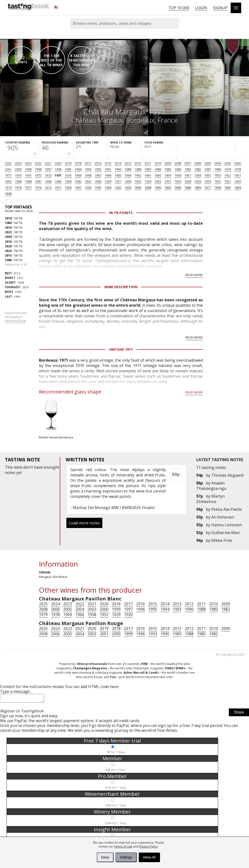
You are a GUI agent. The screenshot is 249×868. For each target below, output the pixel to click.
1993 (88, 169)
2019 (68, 163)
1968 (88, 175)
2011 (148, 163)
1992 (98, 169)
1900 (128, 188)
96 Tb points (121, 213)
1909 (68, 188)
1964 (128, 175)
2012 (138, 163)
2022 (38, 163)
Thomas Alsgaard (227, 475)
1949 (18, 181)
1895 (158, 188)
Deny (105, 857)
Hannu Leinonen (227, 525)
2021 (48, 163)
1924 (208, 181)
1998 (38, 169)
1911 (58, 188)
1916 (38, 188)
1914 (48, 188)
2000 (18, 169)
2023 (28, 163)
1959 (168, 175)
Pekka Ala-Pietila (227, 509)
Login (201, 8)
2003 (228, 163)
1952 (228, 175)
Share (239, 714)
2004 (218, 163)
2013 (128, 163)
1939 (108, 181)
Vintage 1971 (121, 349)
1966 (108, 175)
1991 (108, 169)
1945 (58, 181)
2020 (58, 163)
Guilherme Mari (226, 533)
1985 (168, 169)
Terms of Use (123, 846)
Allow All (149, 857)
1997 (48, 169)
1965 (118, 175)
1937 (118, 181)
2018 (78, 163)
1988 (138, 169)
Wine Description (121, 287)
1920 (238, 181)
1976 (18, 175)
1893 (168, 188)
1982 (198, 169)
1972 (48, 175)
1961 (148, 175)
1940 (98, 181)
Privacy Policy (148, 846)
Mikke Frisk (222, 540)
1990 (118, 169)
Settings (126, 857)
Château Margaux (97, 120)
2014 (118, 163)
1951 (238, 175)
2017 (88, 163)
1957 (188, 175)
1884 (198, 188)
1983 (188, 169)
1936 (128, 181)
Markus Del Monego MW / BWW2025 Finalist (114, 508)
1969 (78, 175)
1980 (218, 169)
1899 (138, 188)
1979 (228, 169)
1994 (78, 169)
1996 (58, 169)
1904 (108, 188)
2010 (158, 163)
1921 (228, 181)
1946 (48, 181)
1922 (218, 181)
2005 (208, 163)
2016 (98, 163)
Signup (220, 8)
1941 (88, 181)
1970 (68, 175)
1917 (28, 188)
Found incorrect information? (16, 317)
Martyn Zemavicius (210, 499)
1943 (78, 181)
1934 (148, 181)
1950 (8, 181)
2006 (198, 163)
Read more (194, 275)
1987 (148, 169)
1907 (78, 188)
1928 (188, 181)
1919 (8, 188)
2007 (188, 163)
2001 (8, 169)
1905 (98, 188)
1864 (238, 188)
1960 (158, 175)
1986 (158, 169)
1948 (28, 181)
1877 (208, 188)
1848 (8, 194)
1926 (198, 181)
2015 (108, 163)
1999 (28, 169)
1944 (68, 181)
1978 (238, 169)
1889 (178, 188)
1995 (68, 169)
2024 (18, 163)
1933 (158, 181)
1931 (168, 181)
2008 (178, 163)
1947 (38, 181)
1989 (128, 169)
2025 (8, 163)
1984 (178, 169)
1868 (218, 188)
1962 (138, 175)
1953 (218, 175)
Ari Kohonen (223, 517)
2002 (238, 163)
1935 (138, 181)
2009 (168, 163)
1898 (148, 188)
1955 (208, 175)
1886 (188, 188)
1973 (38, 175)
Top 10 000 (179, 8)
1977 (8, 175)
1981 (208, 169)
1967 (98, 175)
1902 (118, 188)
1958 (178, 175)
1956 (198, 175)
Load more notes (84, 523)
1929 (178, 181)
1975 (28, 175)
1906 (88, 188)
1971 (58, 175)
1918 (18, 188)
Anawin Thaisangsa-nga (211, 486)
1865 (228, 188)
